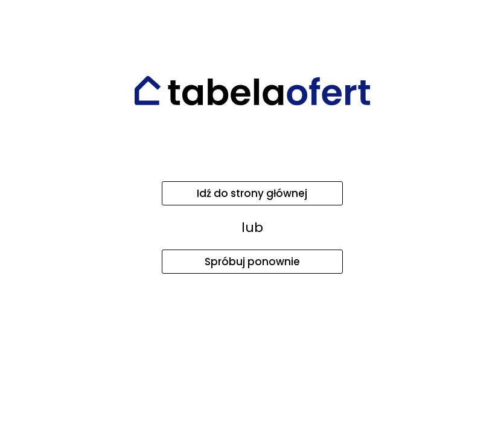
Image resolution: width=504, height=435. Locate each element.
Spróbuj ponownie (252, 262)
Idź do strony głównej (252, 193)
